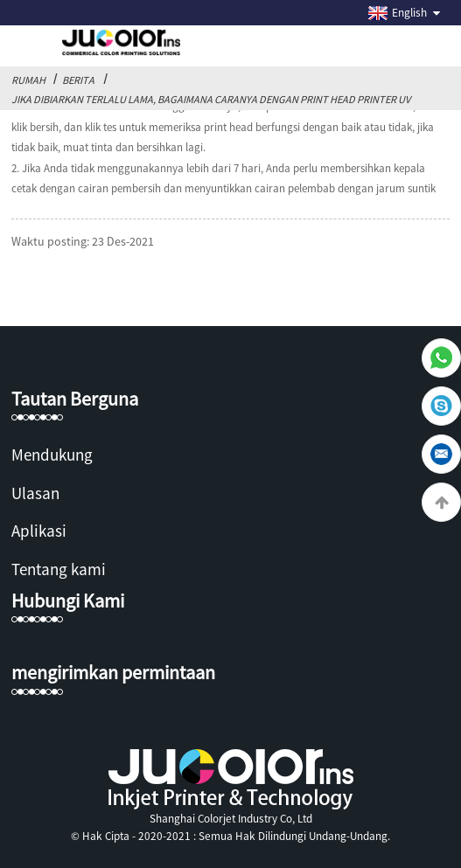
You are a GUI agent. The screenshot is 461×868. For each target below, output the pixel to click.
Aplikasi (39, 531)
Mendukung (52, 455)
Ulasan (35, 493)
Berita (78, 80)
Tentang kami (59, 569)
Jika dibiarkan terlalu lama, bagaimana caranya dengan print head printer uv (211, 99)
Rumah (28, 80)
